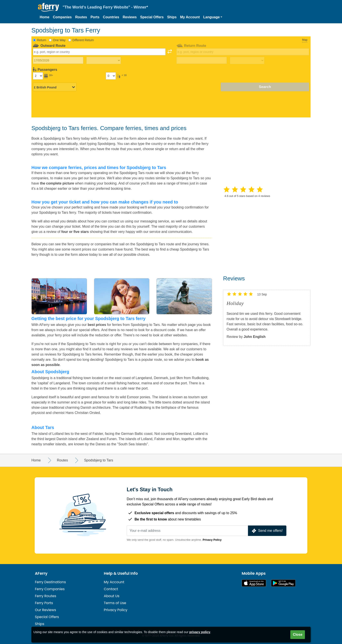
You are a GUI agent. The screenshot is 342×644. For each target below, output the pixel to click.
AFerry (41, 573)
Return (42, 40)
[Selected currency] (55, 87)
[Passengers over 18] (38, 76)
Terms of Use (115, 603)
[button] (213, 17)
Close (298, 635)
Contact (111, 589)
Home (44, 17)
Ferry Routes (46, 596)
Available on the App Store (254, 583)
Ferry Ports (44, 603)
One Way (59, 40)
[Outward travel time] (104, 61)
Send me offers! (267, 531)
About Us (112, 596)
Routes (81, 17)
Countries (111, 17)
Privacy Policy (212, 540)
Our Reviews (45, 610)
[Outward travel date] (58, 60)
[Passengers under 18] (111, 76)
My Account (190, 17)
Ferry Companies (50, 589)
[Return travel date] (202, 60)
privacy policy (200, 632)
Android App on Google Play (283, 583)
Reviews (130, 17)
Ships (172, 17)
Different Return (83, 40)
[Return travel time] (247, 61)
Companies (62, 17)
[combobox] (99, 52)
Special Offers (152, 17)
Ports (95, 17)
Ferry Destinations (50, 582)
